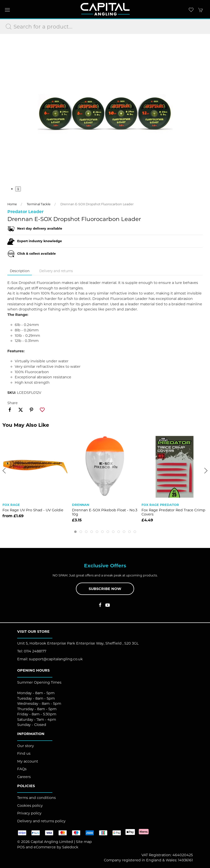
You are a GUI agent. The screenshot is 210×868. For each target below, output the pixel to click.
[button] (7, 10)
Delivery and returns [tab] (56, 271)
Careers (24, 777)
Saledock (70, 847)
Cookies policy (30, 806)
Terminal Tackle (39, 204)
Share (13, 403)
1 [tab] (18, 189)
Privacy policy (29, 813)
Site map (84, 842)
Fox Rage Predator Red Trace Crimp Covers (173, 512)
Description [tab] (20, 271)
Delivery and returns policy (41, 821)
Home (12, 204)
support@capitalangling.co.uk (56, 659)
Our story (26, 746)
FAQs (22, 769)
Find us (24, 753)
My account (28, 761)
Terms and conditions (36, 798)
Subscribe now (105, 589)
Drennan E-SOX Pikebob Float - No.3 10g (105, 512)
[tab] (75, 532)
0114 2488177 (35, 651)
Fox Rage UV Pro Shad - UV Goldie (33, 510)
